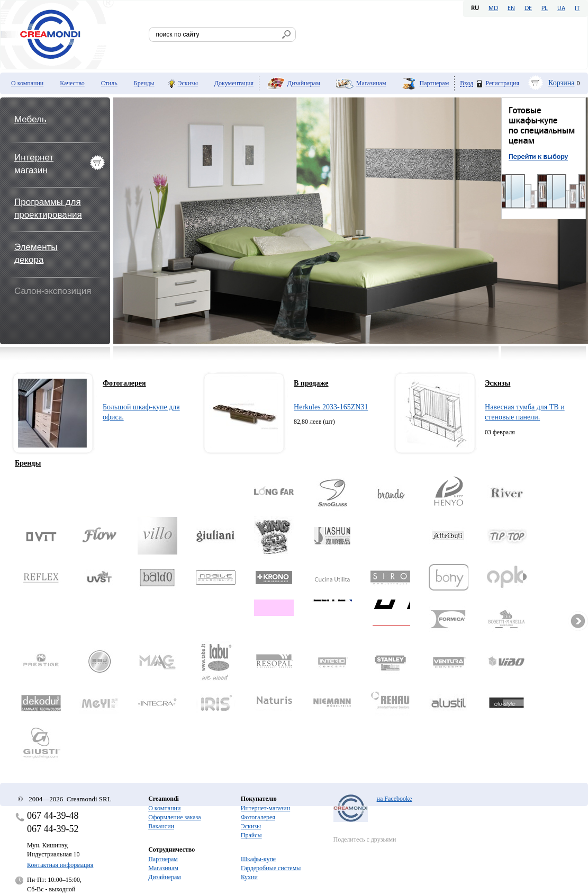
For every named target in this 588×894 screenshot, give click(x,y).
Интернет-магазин (265, 808)
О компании (27, 83)
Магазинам (371, 83)
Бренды (144, 83)
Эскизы (188, 83)
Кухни (249, 877)
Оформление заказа (174, 817)
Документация (234, 83)
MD (493, 8)
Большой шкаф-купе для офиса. (141, 412)
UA (561, 8)
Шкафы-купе (258, 859)
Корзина (562, 83)
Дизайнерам (304, 83)
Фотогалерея (124, 383)
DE (528, 8)
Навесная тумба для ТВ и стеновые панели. (525, 412)
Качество (72, 83)
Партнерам (435, 83)
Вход (467, 83)
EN (511, 8)
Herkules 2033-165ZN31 (331, 407)
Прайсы (251, 835)
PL (545, 8)
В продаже (311, 383)
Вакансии (161, 826)
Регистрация (502, 83)
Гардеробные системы (271, 868)
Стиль (109, 83)
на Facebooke (395, 799)
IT (577, 8)
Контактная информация (60, 865)
